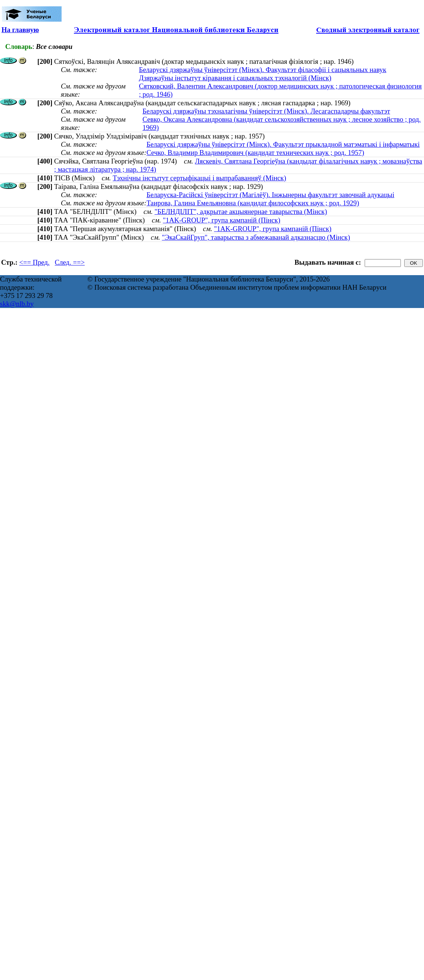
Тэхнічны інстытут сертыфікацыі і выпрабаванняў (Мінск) (199, 178)
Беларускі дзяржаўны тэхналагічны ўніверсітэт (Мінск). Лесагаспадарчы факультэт (266, 111)
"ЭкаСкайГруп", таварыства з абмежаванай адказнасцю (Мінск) (256, 237)
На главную (20, 30)
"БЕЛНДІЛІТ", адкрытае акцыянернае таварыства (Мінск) (241, 211)
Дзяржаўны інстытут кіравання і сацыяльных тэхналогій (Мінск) (235, 78)
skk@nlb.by (17, 304)
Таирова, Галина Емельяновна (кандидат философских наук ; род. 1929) (253, 203)
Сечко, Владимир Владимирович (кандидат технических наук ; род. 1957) (255, 153)
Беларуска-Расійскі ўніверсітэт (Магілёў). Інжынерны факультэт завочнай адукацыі (270, 195)
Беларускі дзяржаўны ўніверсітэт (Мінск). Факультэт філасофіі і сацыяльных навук (263, 70)
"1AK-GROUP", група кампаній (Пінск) (222, 220)
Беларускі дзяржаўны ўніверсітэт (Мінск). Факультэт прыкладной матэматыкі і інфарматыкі (283, 144)
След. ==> (70, 262)
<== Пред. (35, 262)
